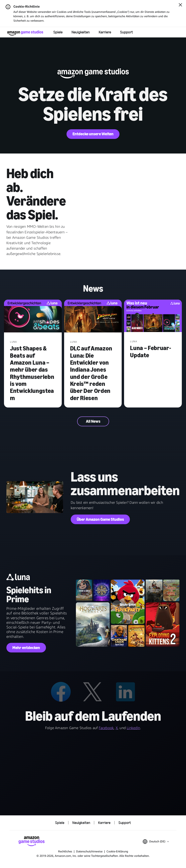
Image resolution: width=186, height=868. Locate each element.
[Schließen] (180, 5)
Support (126, 32)
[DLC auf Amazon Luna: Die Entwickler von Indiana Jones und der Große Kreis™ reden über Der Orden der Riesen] (93, 317)
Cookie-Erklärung (117, 851)
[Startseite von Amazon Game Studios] (25, 33)
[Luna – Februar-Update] (153, 316)
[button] (156, 842)
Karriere (105, 32)
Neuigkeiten (81, 32)
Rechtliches (65, 851)
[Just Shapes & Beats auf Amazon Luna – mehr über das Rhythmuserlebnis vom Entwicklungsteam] (33, 317)
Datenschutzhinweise (89, 851)
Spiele (58, 32)
